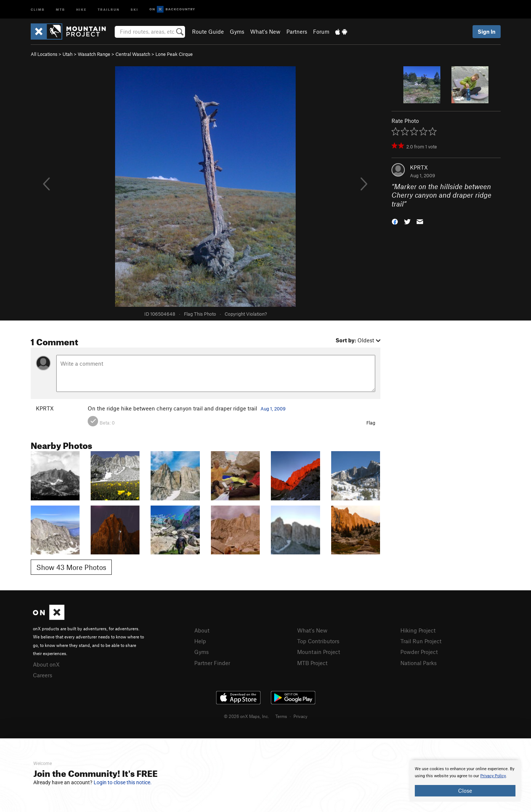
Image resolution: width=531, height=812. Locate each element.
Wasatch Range (94, 54)
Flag (371, 423)
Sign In (487, 31)
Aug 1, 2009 (273, 409)
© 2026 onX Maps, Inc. (246, 716)
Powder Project (419, 652)
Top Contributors (318, 641)
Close (465, 791)
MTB (61, 9)
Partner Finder (212, 663)
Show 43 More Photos (71, 567)
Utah (68, 54)
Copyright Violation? (246, 314)
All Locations (44, 54)
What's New (265, 31)
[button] (395, 221)
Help (200, 641)
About (202, 630)
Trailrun (109, 9)
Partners (297, 31)
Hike (81, 9)
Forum (321, 31)
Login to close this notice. (123, 782)
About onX (46, 664)
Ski (135, 9)
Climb (38, 9)
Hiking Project (418, 630)
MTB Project (312, 663)
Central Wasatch (133, 54)
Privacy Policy (493, 776)
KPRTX (419, 167)
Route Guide (208, 31)
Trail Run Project (421, 641)
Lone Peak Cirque (174, 54)
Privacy (300, 716)
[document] (465, 781)
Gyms (237, 31)
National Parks (419, 663)
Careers (43, 675)
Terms (281, 716)
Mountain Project (319, 652)
